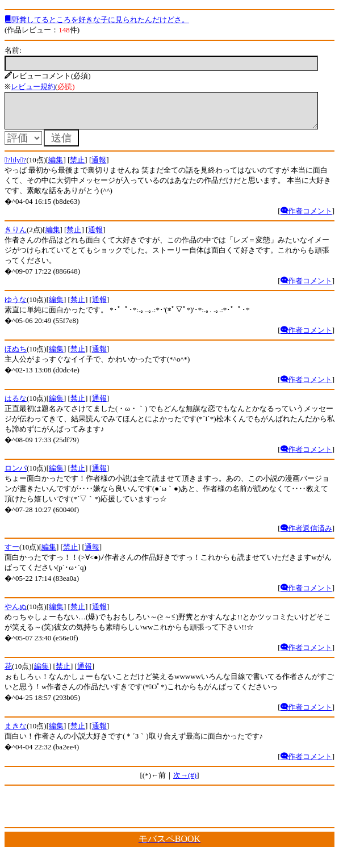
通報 (99, 167)
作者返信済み (306, 535)
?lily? (15, 167)
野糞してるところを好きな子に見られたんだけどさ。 (97, 20)
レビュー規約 (33, 87)
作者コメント (306, 218)
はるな (16, 405)
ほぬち (16, 356)
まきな (16, 733)
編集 (56, 167)
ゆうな (16, 306)
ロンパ (16, 475)
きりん (16, 236)
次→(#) (185, 782)
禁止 (77, 167)
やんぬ (16, 613)
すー (12, 554)
